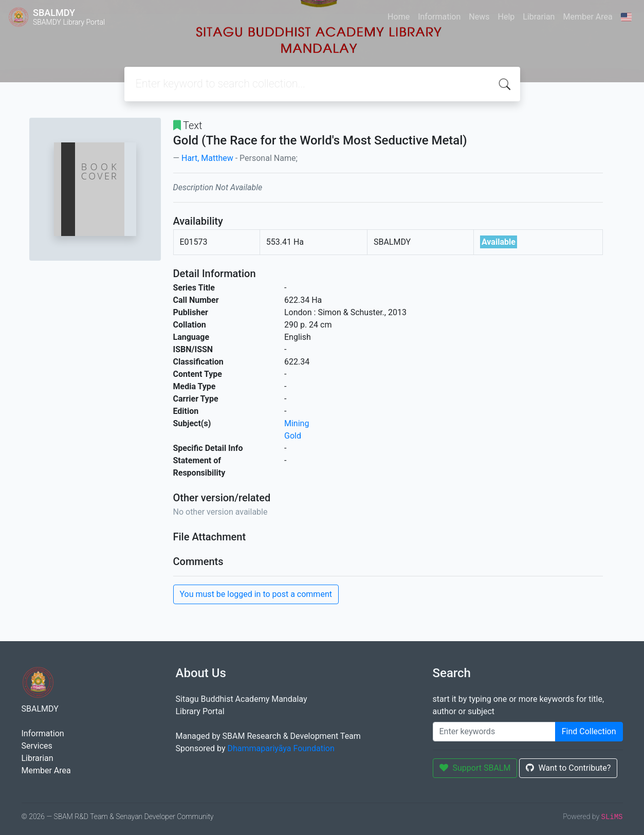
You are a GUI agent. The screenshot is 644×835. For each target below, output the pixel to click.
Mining (297, 423)
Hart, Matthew (207, 158)
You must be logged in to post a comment (256, 594)
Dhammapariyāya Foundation (281, 748)
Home (399, 17)
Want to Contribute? (568, 768)
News (479, 17)
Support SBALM (475, 768)
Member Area (587, 17)
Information (439, 17)
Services (37, 746)
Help (506, 17)
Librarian (539, 17)
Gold (293, 436)
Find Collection (589, 731)
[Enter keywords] (494, 732)
